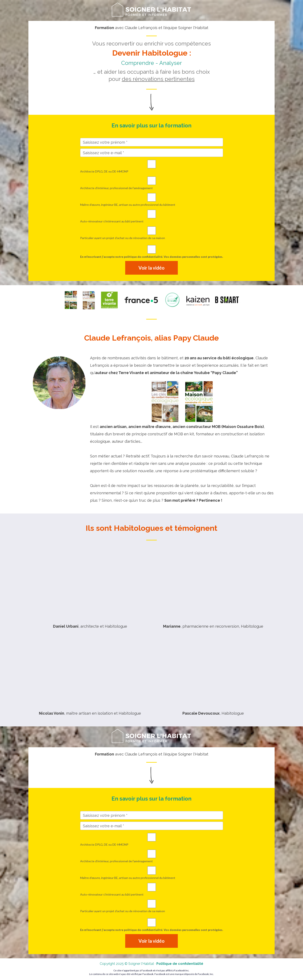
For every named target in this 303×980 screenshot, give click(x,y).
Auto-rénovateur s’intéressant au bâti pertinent (152, 216)
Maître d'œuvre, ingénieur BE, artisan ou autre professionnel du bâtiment (152, 200)
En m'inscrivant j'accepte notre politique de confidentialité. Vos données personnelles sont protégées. (152, 252)
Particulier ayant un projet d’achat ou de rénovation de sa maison (152, 233)
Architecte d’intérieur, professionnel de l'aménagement (152, 183)
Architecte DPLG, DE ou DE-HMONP (152, 166)
